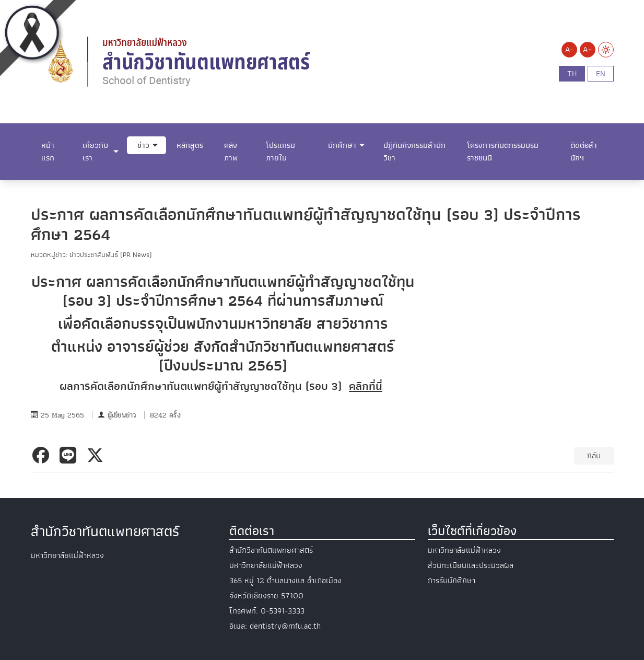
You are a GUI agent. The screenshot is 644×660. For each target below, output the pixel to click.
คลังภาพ (231, 152)
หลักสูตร (190, 145)
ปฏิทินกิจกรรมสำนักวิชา (414, 152)
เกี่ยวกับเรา (95, 152)
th (572, 74)
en (601, 74)
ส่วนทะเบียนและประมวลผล (471, 565)
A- (569, 50)
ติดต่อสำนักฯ (584, 152)
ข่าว (143, 145)
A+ (588, 50)
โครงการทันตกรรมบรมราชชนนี (503, 152)
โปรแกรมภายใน (280, 152)
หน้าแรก (48, 152)
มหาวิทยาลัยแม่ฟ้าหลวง (464, 550)
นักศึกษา (342, 145)
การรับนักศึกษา (452, 581)
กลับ (594, 456)
